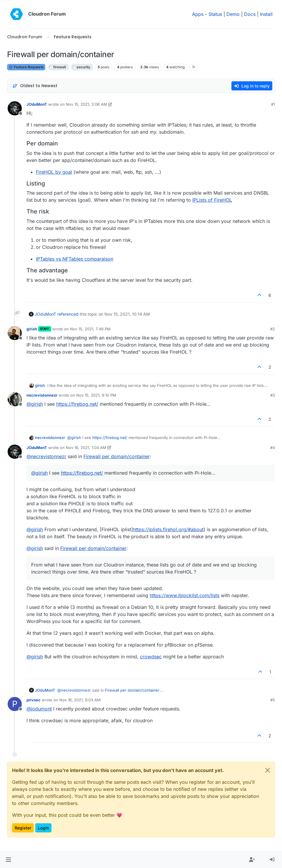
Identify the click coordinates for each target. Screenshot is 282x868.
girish (32, 329)
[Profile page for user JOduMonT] (15, 108)
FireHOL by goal (54, 172)
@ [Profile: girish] (35, 404)
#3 (273, 395)
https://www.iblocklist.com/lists (185, 595)
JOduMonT (37, 104)
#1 (273, 104)
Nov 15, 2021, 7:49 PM (90, 329)
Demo (233, 14)
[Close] (268, 770)
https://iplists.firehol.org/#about (168, 529)
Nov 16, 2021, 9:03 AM (80, 700)
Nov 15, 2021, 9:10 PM (96, 395)
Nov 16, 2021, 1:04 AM (86, 448)
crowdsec (151, 657)
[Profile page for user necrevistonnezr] (15, 399)
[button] (8, 860)
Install (266, 14)
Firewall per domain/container (117, 456)
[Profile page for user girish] (15, 333)
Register (23, 828)
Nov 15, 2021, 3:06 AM (86, 104)
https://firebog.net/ (77, 404)
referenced (68, 314)
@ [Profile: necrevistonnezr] (46, 456)
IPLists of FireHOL (212, 200)
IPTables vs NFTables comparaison (75, 259)
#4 (273, 448)
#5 (273, 700)
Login (43, 828)
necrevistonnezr (42, 395)
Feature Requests (26, 67)
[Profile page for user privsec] (15, 704)
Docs (250, 14)
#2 (273, 329)
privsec (34, 700)
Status (215, 14)
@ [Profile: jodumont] (39, 709)
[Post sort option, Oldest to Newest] (35, 86)
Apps (198, 14)
